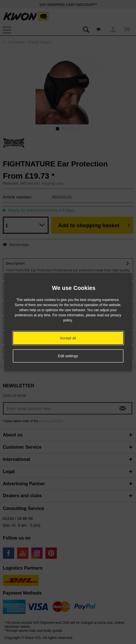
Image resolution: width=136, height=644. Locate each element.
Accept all (68, 338)
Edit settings (68, 356)
